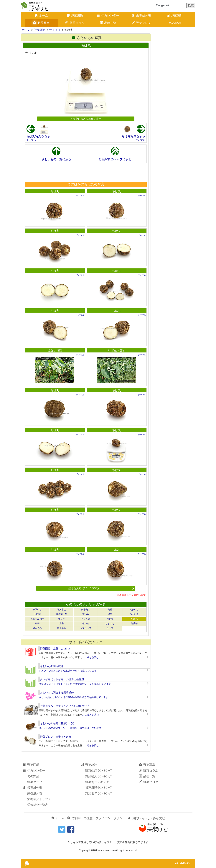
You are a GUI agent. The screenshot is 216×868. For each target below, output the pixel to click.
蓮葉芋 (134, 623)
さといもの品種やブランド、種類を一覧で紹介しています (70, 728)
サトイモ (55, 30)
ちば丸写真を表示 (38, 136)
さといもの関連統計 (52, 666)
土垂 (62, 623)
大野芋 (37, 614)
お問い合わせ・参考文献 (146, 818)
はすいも (110, 623)
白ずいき (134, 614)
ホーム (41, 15)
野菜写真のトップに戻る (115, 159)
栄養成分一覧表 (38, 805)
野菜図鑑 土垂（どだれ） (56, 649)
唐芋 (37, 623)
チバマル (31, 140)
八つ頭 (110, 628)
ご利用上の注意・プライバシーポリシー (96, 818)
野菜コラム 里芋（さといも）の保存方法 (65, 706)
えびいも (134, 610)
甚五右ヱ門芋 (37, 619)
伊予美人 (86, 610)
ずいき (62, 619)
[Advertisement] (86, 172)
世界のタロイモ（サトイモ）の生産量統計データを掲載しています (75, 684)
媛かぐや (37, 628)
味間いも (37, 610)
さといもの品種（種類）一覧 (57, 723)
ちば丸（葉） (55, 351)
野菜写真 (41, 23)
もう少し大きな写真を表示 (86, 119)
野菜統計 (175, 15)
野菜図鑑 (75, 15)
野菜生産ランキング (99, 771)
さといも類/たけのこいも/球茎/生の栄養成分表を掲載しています (74, 697)
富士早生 (62, 628)
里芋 (110, 614)
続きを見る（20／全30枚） (101, 588)
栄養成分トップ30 (39, 799)
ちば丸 (55, 191)
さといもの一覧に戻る (56, 159)
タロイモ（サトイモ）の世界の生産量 (62, 679)
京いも (86, 614)
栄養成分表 (141, 15)
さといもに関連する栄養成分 (57, 693)
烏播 (110, 610)
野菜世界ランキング (99, 793)
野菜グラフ (35, 782)
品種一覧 (108, 23)
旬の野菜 (33, 776)
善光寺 (110, 619)
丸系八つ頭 (86, 628)
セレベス (86, 619)
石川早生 (62, 610)
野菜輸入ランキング (99, 776)
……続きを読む (91, 657)
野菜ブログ (141, 23)
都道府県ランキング (99, 788)
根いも (86, 623)
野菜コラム (75, 23)
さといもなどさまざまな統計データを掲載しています (68, 671)
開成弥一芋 (62, 614)
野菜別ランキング (97, 782)
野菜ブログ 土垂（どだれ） (57, 737)
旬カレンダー (108, 15)
